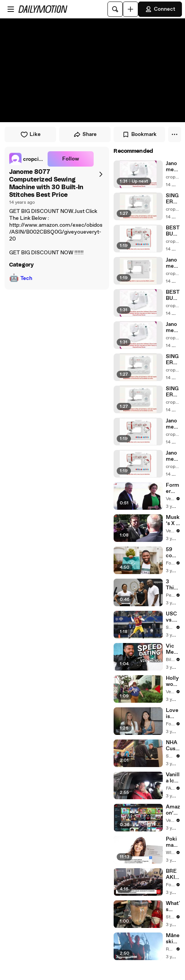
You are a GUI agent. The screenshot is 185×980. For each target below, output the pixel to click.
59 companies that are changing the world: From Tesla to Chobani (173, 553)
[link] (27, 159)
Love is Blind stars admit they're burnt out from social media (173, 713)
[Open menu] (11, 9)
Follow (71, 159)
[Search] (115, 9)
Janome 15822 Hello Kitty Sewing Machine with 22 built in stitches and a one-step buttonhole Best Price (173, 456)
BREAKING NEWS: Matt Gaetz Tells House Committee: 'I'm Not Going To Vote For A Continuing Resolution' (173, 874)
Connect (160, 9)
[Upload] (130, 9)
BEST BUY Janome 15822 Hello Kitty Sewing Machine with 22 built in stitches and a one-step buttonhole (173, 231)
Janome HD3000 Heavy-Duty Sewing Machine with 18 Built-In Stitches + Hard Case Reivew (173, 263)
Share (85, 134)
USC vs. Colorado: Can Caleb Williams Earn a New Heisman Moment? (173, 617)
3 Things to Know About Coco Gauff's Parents (173, 585)
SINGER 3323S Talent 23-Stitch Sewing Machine (173, 392)
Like (31, 134)
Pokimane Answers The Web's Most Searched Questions (173, 842)
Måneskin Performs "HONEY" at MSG (173, 939)
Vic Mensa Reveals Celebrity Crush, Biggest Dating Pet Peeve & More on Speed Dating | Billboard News (173, 649)
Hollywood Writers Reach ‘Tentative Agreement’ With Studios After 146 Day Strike (173, 681)
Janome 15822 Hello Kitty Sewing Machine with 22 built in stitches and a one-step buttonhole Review (173, 424)
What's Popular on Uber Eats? (173, 906)
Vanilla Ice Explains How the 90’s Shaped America (173, 778)
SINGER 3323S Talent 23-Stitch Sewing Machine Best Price (173, 360)
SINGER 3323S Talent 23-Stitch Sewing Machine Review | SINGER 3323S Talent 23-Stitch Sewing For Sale (173, 199)
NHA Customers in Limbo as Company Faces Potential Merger (172, 746)
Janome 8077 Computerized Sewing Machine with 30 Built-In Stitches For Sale (173, 167)
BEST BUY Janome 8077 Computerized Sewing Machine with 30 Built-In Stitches (173, 295)
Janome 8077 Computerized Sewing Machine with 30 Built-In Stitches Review (173, 327)
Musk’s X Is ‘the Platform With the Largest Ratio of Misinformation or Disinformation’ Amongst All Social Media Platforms (173, 520)
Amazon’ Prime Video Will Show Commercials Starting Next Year (173, 810)
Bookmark (139, 134)
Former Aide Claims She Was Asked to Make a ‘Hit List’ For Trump (173, 488)
